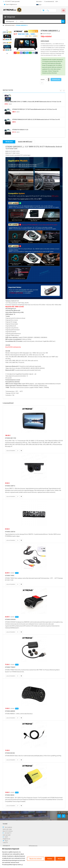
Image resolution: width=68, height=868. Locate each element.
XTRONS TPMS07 (10, 667)
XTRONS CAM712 (10, 486)
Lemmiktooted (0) (49, 2)
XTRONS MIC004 (10, 753)
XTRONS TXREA (10, 576)
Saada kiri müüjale (46, 34)
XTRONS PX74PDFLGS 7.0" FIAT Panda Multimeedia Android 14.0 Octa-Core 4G (35, 109)
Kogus (43, 80)
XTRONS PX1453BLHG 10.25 (20, 130)
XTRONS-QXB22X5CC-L (22, 25)
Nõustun (60, 859)
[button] (34, 17)
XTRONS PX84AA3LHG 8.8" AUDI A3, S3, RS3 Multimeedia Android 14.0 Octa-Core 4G (36, 119)
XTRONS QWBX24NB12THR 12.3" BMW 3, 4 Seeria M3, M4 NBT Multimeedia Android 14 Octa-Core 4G (33, 102)
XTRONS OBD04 (10, 795)
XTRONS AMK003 (10, 711)
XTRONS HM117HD (11, 438)
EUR (57, 2)
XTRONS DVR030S (10, 619)
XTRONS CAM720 (10, 532)
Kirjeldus (9, 142)
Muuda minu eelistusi (36, 859)
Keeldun (50, 859)
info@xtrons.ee (6, 839)
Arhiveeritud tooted (10, 25)
